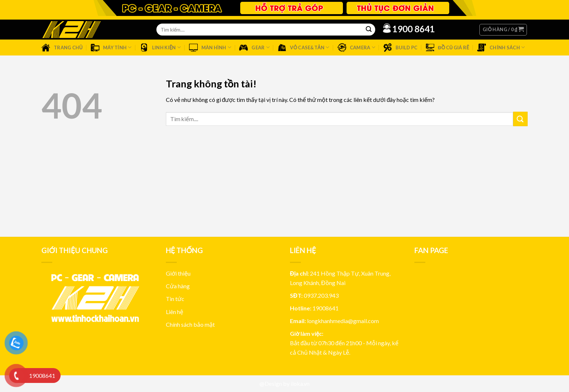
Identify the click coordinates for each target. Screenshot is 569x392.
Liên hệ (175, 312)
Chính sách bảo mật (190, 324)
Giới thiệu (178, 273)
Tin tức (175, 299)
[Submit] (520, 119)
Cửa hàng (178, 286)
